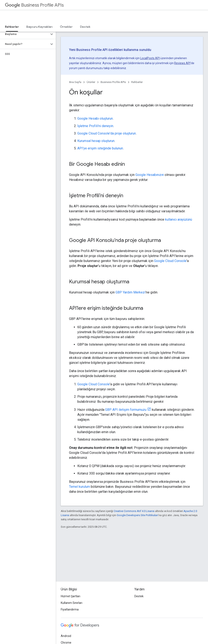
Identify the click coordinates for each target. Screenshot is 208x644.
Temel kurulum (80, 487)
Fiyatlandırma (70, 609)
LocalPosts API (150, 58)
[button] (25, 34)
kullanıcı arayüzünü (179, 219)
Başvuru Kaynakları (39, 27)
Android (66, 636)
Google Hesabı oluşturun (95, 118)
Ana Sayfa (75, 82)
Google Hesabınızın (150, 175)
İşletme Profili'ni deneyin (95, 126)
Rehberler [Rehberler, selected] (12, 27)
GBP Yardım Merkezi (130, 292)
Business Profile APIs (34, 5)
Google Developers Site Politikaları (137, 515)
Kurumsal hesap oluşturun (96, 141)
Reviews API (182, 63)
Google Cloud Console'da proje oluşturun (107, 133)
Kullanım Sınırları (72, 603)
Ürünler (91, 82)
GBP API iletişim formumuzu (126, 410)
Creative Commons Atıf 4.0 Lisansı (134, 511)
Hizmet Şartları (71, 596)
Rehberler (137, 82)
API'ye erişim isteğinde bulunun (100, 148)
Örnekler (66, 27)
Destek (85, 27)
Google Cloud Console (170, 261)
